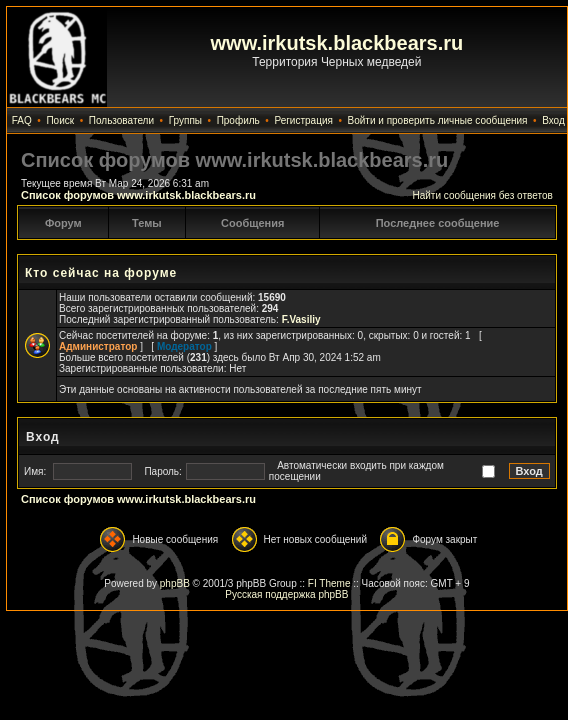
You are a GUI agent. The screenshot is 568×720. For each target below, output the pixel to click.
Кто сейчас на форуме (101, 273)
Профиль (238, 120)
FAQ (22, 120)
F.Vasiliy (301, 319)
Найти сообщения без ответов (482, 195)
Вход (553, 120)
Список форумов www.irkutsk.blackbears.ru (138, 195)
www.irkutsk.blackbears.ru (337, 43)
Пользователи (121, 120)
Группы (185, 120)
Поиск (60, 120)
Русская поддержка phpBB (286, 594)
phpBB (175, 583)
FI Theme (329, 583)
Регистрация (303, 120)
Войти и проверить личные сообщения (438, 120)
